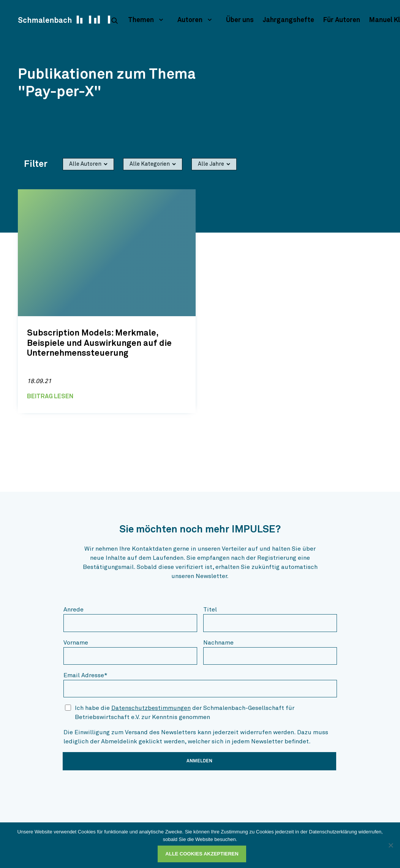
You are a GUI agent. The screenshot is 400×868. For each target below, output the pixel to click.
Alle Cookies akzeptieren (202, 854)
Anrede (74, 610)
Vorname (76, 643)
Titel (210, 610)
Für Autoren (342, 20)
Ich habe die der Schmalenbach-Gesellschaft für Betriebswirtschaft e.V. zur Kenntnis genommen (185, 713)
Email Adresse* (85, 675)
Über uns (240, 20)
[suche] (115, 21)
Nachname (218, 643)
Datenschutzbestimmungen (151, 708)
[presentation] (121, 791)
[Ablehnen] (391, 845)
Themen (141, 20)
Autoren (190, 20)
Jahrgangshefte (289, 20)
